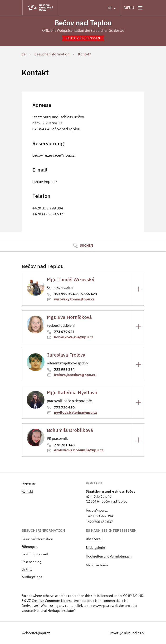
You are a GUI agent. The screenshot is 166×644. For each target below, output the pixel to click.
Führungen (30, 547)
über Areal (94, 539)
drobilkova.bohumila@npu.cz (79, 450)
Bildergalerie (95, 548)
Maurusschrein (97, 565)
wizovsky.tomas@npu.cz (74, 299)
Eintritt (27, 569)
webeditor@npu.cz (36, 633)
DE (112, 8)
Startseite (29, 484)
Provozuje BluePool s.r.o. (126, 633)
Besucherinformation (37, 539)
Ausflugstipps (32, 577)
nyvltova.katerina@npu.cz (76, 413)
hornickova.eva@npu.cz (74, 337)
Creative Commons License (52, 601)
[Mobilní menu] (134, 8)
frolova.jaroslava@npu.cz (75, 375)
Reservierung (32, 562)
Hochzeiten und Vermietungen (109, 556)
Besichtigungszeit (35, 554)
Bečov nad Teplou (83, 23)
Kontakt (27, 492)
